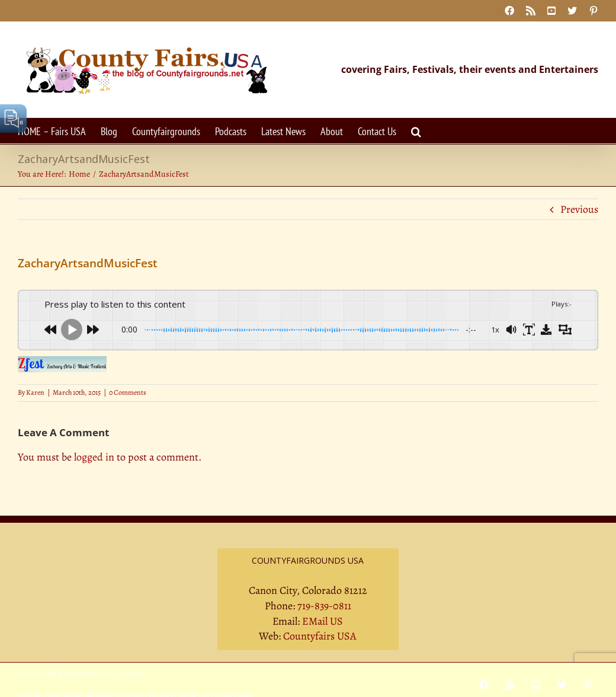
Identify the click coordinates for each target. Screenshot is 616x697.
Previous (579, 209)
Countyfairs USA (320, 636)
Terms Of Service (88, 674)
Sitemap (131, 674)
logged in (94, 457)
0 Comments (128, 392)
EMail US (323, 621)
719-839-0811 (324, 606)
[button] (416, 131)
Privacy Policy (37, 674)
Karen (35, 392)
